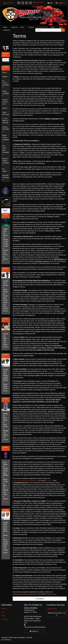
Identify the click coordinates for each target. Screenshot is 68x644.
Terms (61, 27)
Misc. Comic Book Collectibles (6, 150)
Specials (5, 510)
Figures (5, 108)
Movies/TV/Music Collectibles (6, 162)
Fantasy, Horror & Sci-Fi (5, 102)
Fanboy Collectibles (19, 638)
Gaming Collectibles (6, 129)
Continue (40, 599)
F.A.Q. (22, 27)
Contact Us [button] (34, 631)
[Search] (48, 30)
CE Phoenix (7, 640)
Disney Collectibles (6, 93)
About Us (15, 27)
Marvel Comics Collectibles (6, 139)
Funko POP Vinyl (5, 113)
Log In (52, 27)
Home (5, 27)
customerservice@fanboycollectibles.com (26, 481)
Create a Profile (52, 609)
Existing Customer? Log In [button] (57, 614)
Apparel (5, 77)
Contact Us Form (51, 594)
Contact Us (7, 30)
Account (31, 27)
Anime (4, 72)
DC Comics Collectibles (6, 84)
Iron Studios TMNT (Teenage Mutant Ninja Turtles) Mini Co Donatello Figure (6, 479)
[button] (8, 3)
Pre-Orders (4, 170)
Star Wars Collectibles (6, 177)
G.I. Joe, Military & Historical (5, 121)
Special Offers (42, 27)
